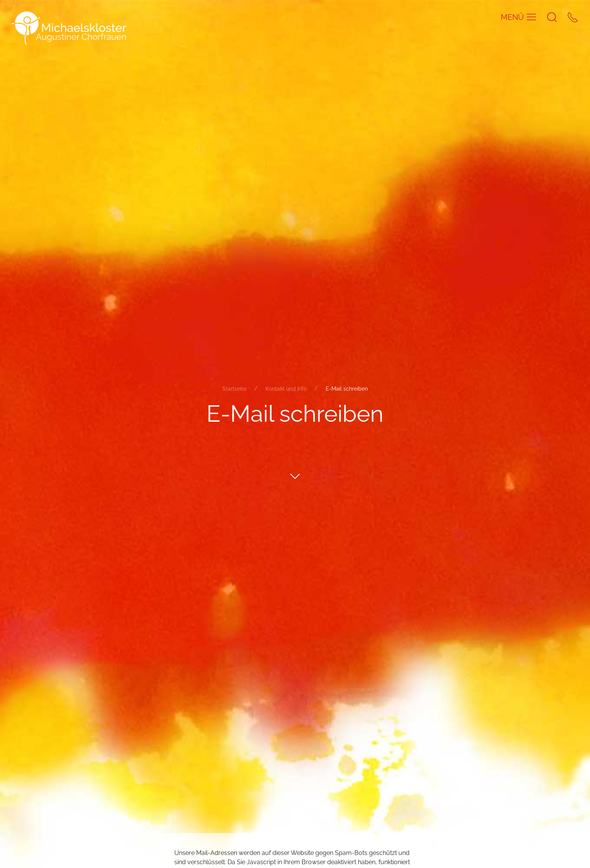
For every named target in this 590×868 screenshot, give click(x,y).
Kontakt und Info (286, 389)
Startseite (234, 389)
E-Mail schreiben (347, 389)
